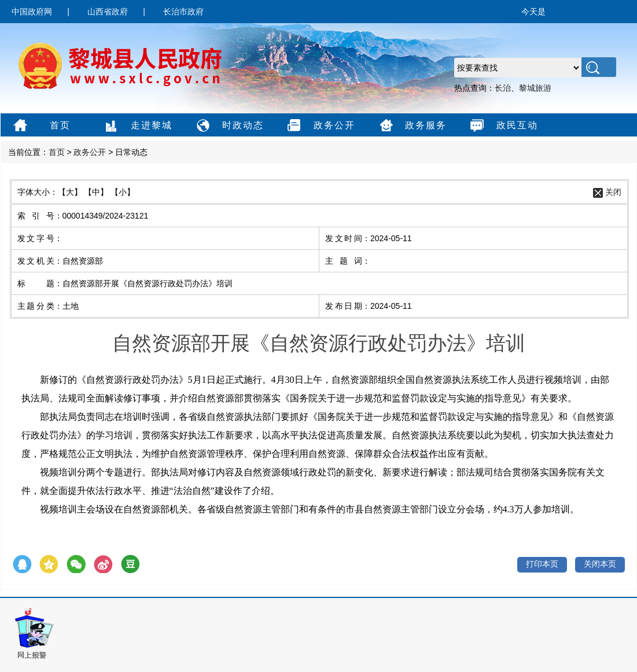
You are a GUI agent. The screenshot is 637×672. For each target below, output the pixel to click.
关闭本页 (600, 564)
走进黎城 (137, 126)
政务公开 (320, 126)
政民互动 (502, 126)
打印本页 (542, 564)
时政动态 (228, 126)
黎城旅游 (535, 88)
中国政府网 (32, 12)
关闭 (613, 192)
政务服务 (411, 126)
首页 (40, 126)
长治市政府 (183, 12)
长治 (503, 88)
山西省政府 (108, 12)
